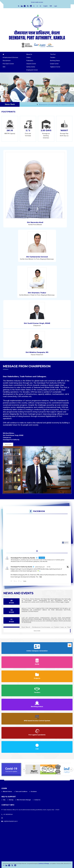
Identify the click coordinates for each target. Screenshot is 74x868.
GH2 (4, 67)
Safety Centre (31, 67)
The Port (53, 54)
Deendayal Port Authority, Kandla (21, 567)
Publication (30, 61)
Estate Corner (54, 64)
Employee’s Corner (32, 70)
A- (34, 6)
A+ (41, 6)
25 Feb (48, 567)
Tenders (53, 57)
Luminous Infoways (44, 864)
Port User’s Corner (8, 64)
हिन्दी (51, 6)
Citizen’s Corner (31, 64)
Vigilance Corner (55, 67)
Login (56, 6)
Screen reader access (37, 2)
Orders (28, 57)
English (46, 6)
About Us (29, 54)
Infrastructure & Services (10, 57)
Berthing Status (55, 61)
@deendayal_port (40, 567)
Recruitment (7, 61)
